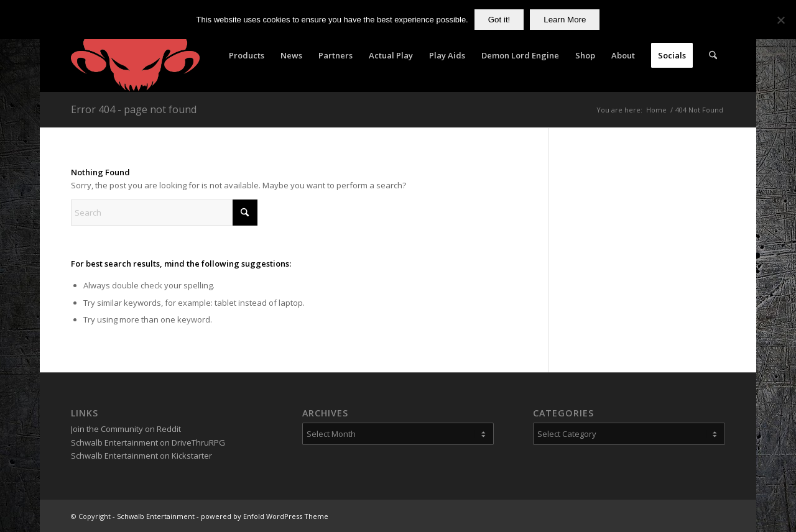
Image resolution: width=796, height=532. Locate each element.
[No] (780, 20)
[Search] (713, 55)
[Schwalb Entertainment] (135, 55)
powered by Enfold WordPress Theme (265, 516)
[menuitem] (247, 55)
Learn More (565, 20)
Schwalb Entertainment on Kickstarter (141, 456)
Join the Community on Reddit (126, 429)
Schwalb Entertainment (156, 516)
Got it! (499, 20)
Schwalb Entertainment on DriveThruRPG (148, 443)
